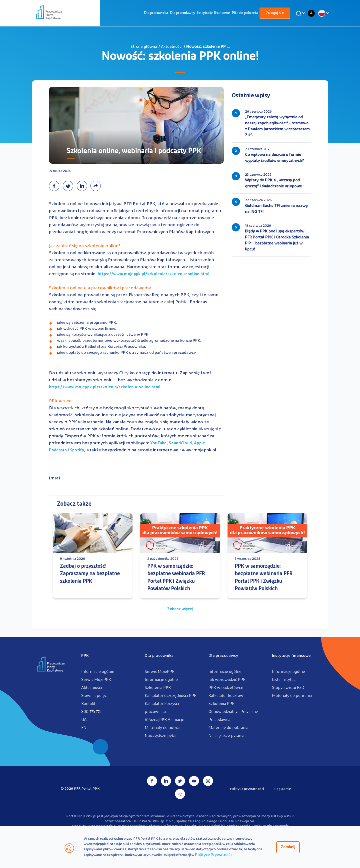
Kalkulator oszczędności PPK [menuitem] (171, 696)
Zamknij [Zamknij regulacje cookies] (288, 847)
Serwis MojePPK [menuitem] (96, 680)
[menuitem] (156, 13)
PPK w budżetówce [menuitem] (226, 688)
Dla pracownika (156, 13)
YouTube (158, 443)
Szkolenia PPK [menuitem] (158, 688)
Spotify (77, 450)
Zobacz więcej (180, 609)
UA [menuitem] (84, 720)
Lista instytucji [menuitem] (285, 680)
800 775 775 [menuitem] (91, 712)
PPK (85, 656)
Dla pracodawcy (182, 13)
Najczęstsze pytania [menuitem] (163, 736)
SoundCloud (180, 443)
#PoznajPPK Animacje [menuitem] (164, 720)
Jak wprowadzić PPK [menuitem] (227, 680)
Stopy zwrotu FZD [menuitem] (288, 688)
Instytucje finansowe (213, 13)
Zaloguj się (275, 13)
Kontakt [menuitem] (88, 704)
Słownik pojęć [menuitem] (94, 696)
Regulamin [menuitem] (283, 789)
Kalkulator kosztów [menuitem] (226, 696)
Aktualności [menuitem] (92, 688)
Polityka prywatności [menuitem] (247, 789)
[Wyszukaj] (300, 13)
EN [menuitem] (84, 728)
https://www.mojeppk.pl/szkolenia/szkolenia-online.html (154, 274)
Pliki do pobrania (245, 13)
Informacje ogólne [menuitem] (98, 672)
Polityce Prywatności (214, 855)
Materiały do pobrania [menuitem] (165, 728)
